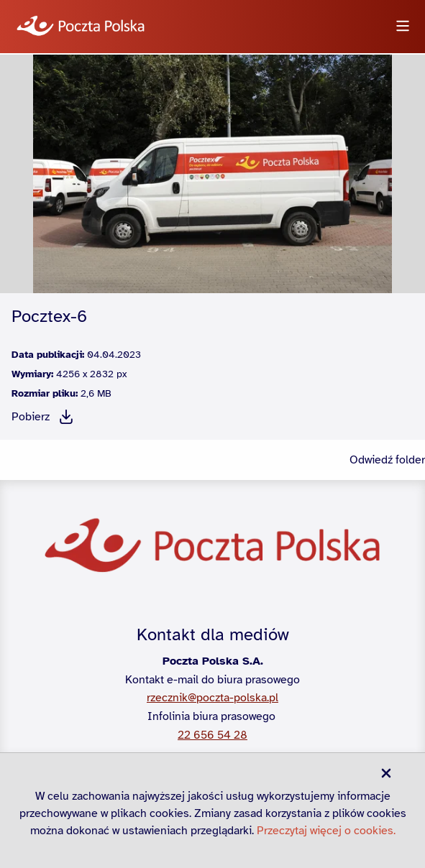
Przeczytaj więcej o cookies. (326, 831)
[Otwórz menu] (403, 27)
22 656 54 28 (212, 735)
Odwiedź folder (387, 460)
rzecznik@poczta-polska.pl (212, 698)
